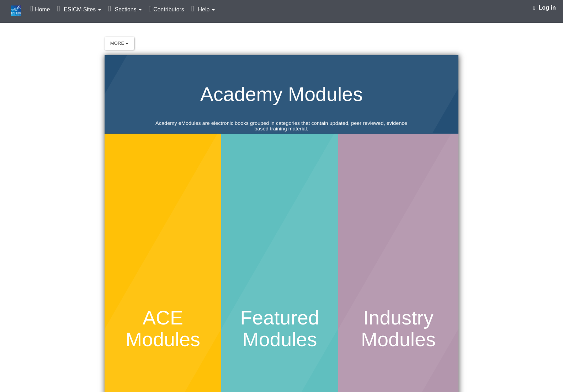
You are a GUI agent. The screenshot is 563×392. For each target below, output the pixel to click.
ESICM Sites (82, 9)
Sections (128, 9)
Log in (545, 8)
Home (42, 9)
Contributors (169, 9)
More (119, 43)
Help (206, 9)
